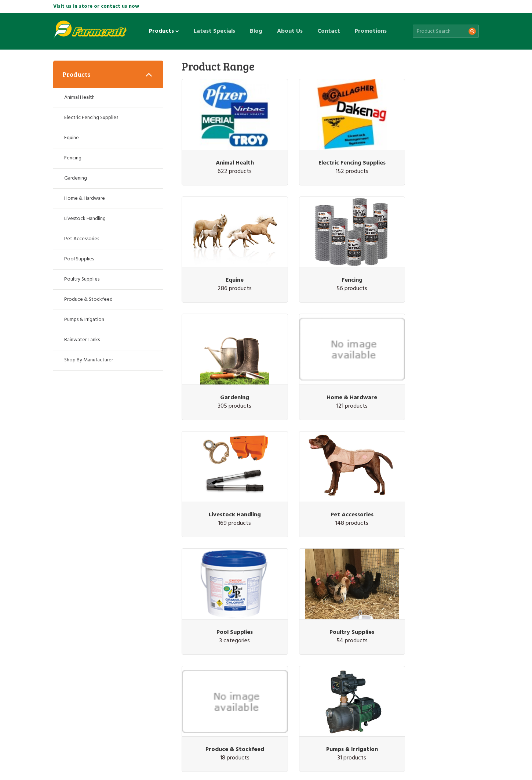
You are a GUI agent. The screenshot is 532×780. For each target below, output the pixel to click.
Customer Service (72, 747)
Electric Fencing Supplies (330, 153)
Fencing (227, 261)
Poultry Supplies (227, 476)
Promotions (371, 31)
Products (164, 31)
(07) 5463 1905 (253, 688)
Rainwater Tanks (227, 584)
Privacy (129, 747)
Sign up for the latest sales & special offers (256, 644)
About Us (290, 31)
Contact (329, 31)
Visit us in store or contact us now (96, 6)
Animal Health (227, 153)
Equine (433, 153)
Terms (148, 747)
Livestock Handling (227, 369)
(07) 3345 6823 (167, 688)
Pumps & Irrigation (433, 476)
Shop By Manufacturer (89, 360)
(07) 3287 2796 (80, 688)
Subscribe (458, 645)
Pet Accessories (330, 369)
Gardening (330, 261)
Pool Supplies (433, 369)
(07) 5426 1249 (427, 688)
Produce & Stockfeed (330, 476)
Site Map (106, 747)
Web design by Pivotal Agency (107, 766)
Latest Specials (214, 31)
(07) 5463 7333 (340, 688)
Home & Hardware (433, 261)
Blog (256, 31)
